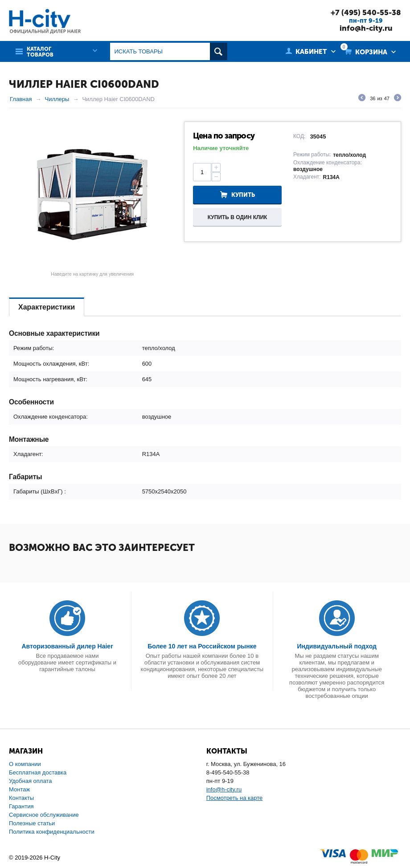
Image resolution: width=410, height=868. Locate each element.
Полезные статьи (32, 823)
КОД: (299, 136)
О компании (25, 764)
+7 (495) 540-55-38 (366, 12)
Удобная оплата (30, 781)
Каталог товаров (40, 52)
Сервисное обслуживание (44, 815)
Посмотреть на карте (234, 798)
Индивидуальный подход (336, 646)
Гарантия (21, 806)
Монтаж (19, 789)
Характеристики (47, 307)
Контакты (21, 798)
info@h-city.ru (366, 28)
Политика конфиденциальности (52, 832)
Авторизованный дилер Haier (68, 646)
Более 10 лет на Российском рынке (202, 646)
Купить (243, 195)
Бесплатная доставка (38, 772)
